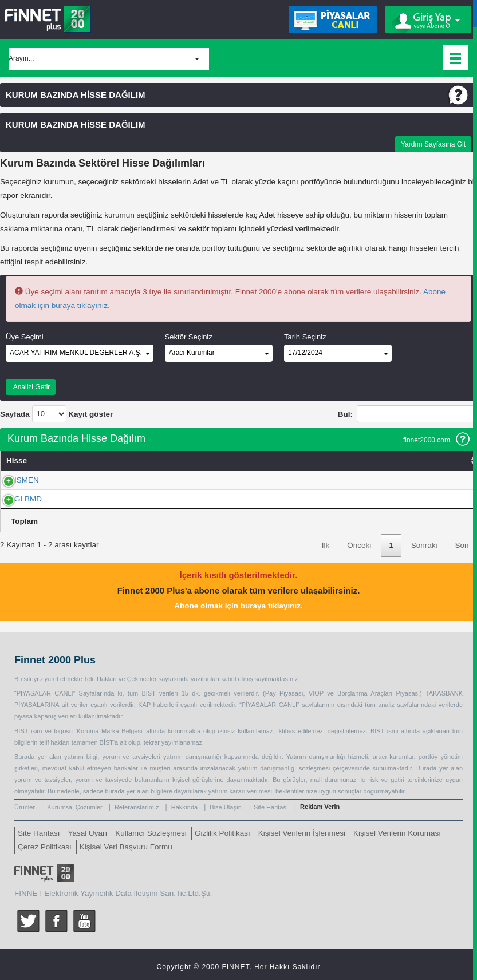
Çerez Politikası (45, 847)
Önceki (359, 545)
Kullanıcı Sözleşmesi (151, 833)
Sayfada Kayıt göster (56, 414)
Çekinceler (142, 679)
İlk (326, 545)
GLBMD (15, 499)
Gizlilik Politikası (222, 833)
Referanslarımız (137, 807)
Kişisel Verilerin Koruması (397, 833)
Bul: (407, 414)
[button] (109, 59)
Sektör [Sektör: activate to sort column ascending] (458, 461)
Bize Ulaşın (226, 807)
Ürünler (25, 807)
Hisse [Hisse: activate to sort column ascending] (17, 461)
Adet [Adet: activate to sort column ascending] (133, 461)
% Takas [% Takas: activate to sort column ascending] (208, 461)
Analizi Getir (31, 387)
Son (462, 545)
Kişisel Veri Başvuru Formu (126, 847)
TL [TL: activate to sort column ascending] (352, 461)
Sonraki (424, 545)
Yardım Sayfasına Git (433, 144)
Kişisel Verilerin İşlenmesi (302, 833)
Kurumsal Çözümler (75, 807)
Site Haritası (271, 807)
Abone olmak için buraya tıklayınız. (238, 606)
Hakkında (184, 807)
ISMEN (14, 480)
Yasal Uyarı (88, 833)
